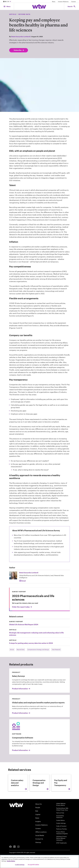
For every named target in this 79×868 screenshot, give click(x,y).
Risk (37, 821)
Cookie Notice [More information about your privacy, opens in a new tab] (11, 861)
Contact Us (39, 848)
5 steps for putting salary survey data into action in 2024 (31, 643)
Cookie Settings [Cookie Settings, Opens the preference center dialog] (20, 865)
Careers (74, 2)
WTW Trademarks (61, 852)
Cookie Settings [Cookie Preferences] (61, 833)
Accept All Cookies (33, 865)
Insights (38, 831)
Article (12, 650)
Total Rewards (56, 650)
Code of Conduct (61, 836)
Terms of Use (60, 822)
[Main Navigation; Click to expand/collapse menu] (7, 6)
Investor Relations (63, 2)
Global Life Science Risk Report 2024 (24, 624)
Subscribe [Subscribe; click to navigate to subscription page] (19, 50)
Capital (38, 824)
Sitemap (38, 852)
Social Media (40, 845)
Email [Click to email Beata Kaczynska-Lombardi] (24, 581)
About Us (39, 814)
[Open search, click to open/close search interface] (72, 6)
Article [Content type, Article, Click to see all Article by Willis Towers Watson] (13, 14)
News (54, 2)
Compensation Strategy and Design (38, 650)
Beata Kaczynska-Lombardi (21, 36)
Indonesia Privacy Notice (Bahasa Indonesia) (61, 848)
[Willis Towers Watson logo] (16, 814)
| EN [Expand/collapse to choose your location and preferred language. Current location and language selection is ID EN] (7, 2)
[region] (39, 861)
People (38, 817)
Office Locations (41, 841)
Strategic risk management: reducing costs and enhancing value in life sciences (36, 634)
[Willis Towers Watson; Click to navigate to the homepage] (39, 6)
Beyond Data (21, 650)
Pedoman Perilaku (62, 838)
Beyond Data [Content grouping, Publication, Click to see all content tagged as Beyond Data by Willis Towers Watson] (24, 14)
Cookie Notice (60, 830)
